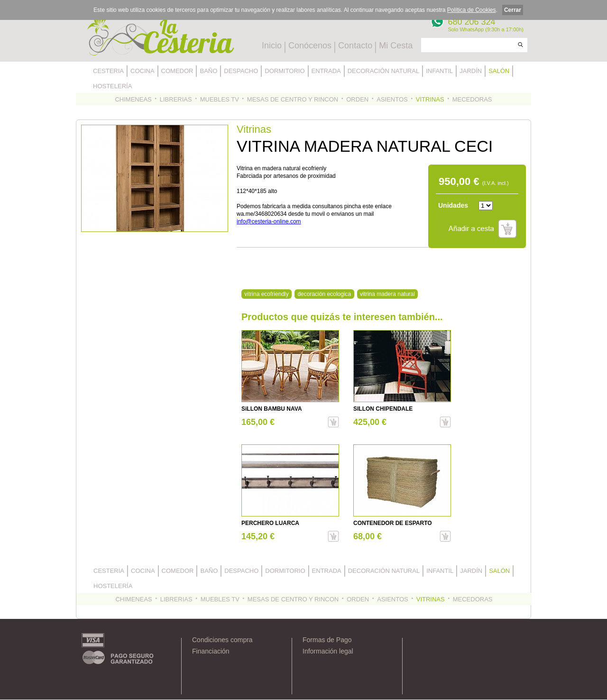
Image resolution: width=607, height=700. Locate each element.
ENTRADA (326, 71)
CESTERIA (108, 71)
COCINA (143, 71)
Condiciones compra (222, 640)
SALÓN (499, 71)
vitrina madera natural (387, 294)
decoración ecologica (324, 294)
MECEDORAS (472, 99)
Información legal (328, 651)
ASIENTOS (392, 99)
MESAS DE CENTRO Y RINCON (293, 99)
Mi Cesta (396, 46)
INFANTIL (439, 71)
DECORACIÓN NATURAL (383, 71)
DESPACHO (241, 71)
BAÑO (208, 71)
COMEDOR (177, 71)
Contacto (355, 46)
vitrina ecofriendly (266, 294)
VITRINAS (430, 99)
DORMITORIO (285, 71)
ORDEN (357, 99)
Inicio (272, 46)
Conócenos (310, 46)
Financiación (211, 651)
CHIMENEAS (133, 99)
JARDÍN (471, 71)
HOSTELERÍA (112, 86)
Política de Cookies (472, 10)
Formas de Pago (327, 640)
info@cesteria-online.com (269, 221)
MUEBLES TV (220, 99)
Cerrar (513, 10)
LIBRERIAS (176, 99)
